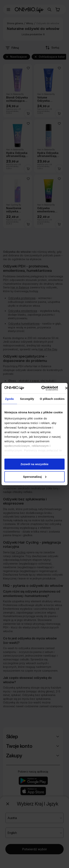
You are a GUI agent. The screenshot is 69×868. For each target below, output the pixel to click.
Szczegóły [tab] (27, 399)
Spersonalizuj (35, 476)
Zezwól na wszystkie (34, 464)
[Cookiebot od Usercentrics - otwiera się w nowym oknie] (43, 388)
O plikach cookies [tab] (52, 399)
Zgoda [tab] (9, 399)
